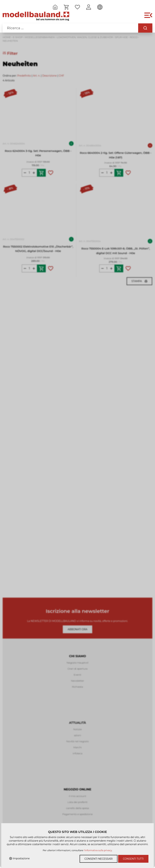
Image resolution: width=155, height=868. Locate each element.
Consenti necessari (99, 859)
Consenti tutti (133, 859)
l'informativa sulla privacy (98, 850)
